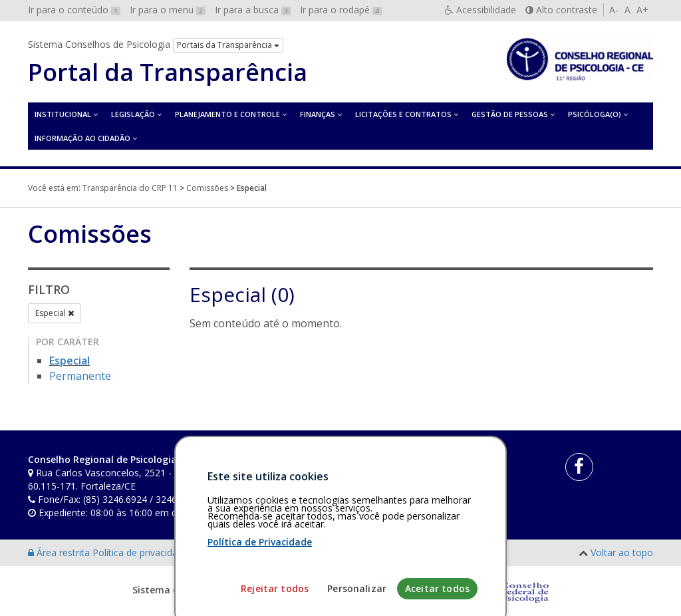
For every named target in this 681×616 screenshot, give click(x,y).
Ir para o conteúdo (74, 10)
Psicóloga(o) (595, 114)
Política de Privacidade (260, 587)
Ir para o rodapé (341, 10)
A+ (642, 10)
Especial (55, 313)
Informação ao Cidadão (82, 138)
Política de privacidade (142, 552)
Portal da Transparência (168, 73)
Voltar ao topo (622, 552)
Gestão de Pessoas (510, 114)
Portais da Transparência (228, 45)
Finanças (318, 114)
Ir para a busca (253, 10)
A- (614, 10)
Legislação (133, 114)
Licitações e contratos (403, 114)
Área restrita (60, 552)
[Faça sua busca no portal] (381, 464)
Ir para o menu (168, 10)
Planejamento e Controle (227, 114)
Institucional (63, 114)
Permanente (80, 376)
